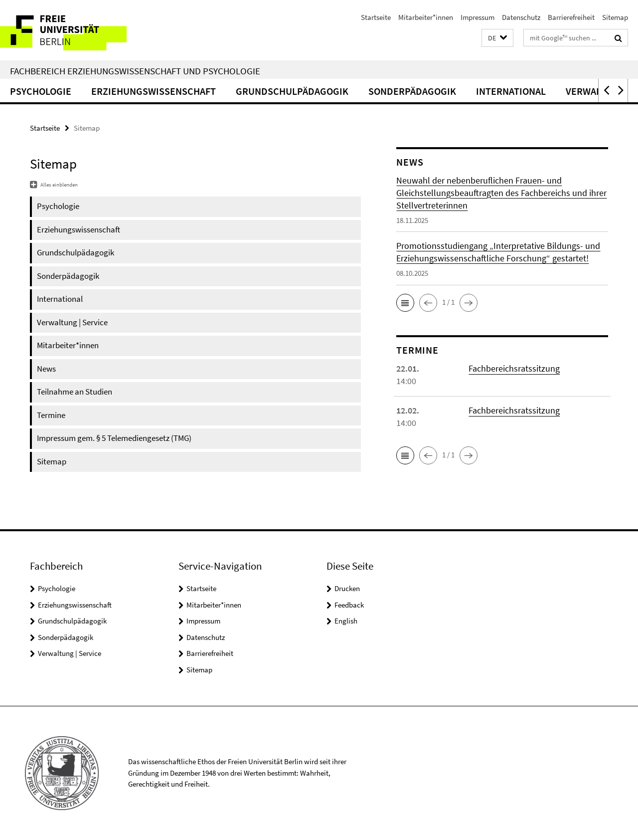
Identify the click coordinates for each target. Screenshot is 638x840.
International (511, 91)
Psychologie (41, 91)
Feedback (349, 605)
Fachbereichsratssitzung (514, 368)
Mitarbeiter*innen (426, 17)
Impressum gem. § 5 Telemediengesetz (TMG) (114, 438)
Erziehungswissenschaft (154, 91)
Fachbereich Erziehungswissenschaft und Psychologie (135, 71)
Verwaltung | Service (72, 322)
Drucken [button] (347, 588)
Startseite (376, 17)
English (346, 621)
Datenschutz (521, 17)
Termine (51, 415)
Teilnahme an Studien (75, 392)
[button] (497, 38)
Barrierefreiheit (571, 17)
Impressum (478, 17)
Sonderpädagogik (412, 91)
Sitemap (615, 17)
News (46, 369)
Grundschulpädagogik (292, 91)
